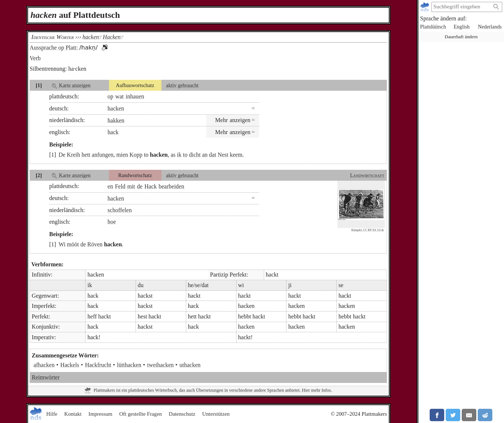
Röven (95, 244)
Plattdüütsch (433, 27)
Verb (35, 58)
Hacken (112, 37)
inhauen (135, 96)
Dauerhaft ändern (461, 37)
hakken (116, 120)
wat (119, 96)
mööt (73, 244)
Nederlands (490, 27)
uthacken (190, 365)
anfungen (103, 155)
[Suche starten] (496, 7)
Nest (223, 155)
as (173, 155)
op (110, 96)
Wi (62, 244)
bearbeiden (171, 186)
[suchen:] (461, 7)
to (185, 155)
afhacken (44, 365)
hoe (112, 222)
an (205, 155)
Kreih (73, 155)
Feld (120, 186)
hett (86, 155)
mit (131, 186)
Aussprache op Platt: (54, 48)
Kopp (136, 155)
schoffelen (120, 210)
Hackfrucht (98, 365)
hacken (116, 108)
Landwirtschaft (367, 175)
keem (236, 155)
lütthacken (129, 365)
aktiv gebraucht (182, 85)
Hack (151, 186)
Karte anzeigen (71, 85)
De (62, 155)
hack (113, 132)
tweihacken (161, 365)
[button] (105, 48)
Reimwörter (46, 377)
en (110, 186)
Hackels (70, 365)
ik (179, 155)
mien (122, 155)
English (462, 27)
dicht (195, 155)
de (140, 186)
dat (213, 155)
